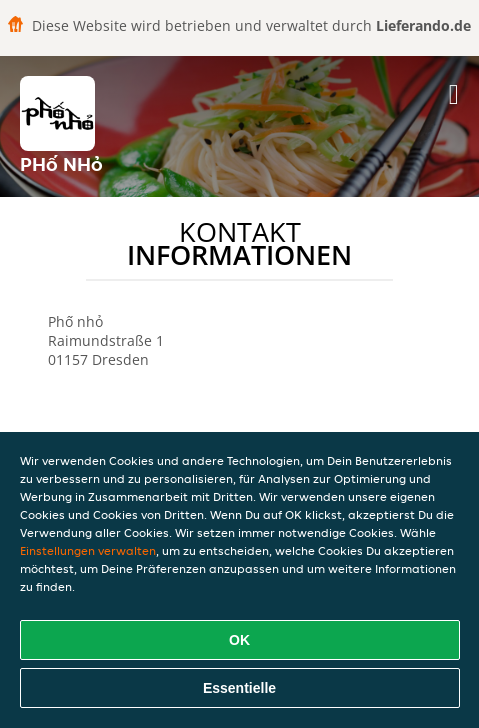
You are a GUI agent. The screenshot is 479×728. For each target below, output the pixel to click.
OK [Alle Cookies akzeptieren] (239, 640)
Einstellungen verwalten (88, 550)
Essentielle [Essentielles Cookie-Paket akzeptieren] (239, 688)
